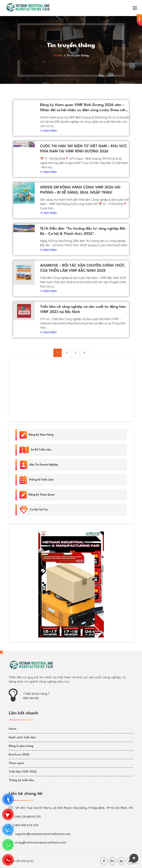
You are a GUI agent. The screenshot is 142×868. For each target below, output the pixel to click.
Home (58, 55)
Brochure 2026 (19, 755)
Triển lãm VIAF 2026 (23, 772)
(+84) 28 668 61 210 (27, 817)
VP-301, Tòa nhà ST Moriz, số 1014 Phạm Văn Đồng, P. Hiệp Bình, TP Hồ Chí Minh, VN (74, 808)
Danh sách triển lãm (22, 737)
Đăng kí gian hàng (21, 746)
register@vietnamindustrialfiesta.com (43, 834)
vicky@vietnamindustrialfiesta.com (41, 842)
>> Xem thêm (48, 131)
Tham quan (16, 763)
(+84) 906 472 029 (26, 825)
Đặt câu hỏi (31, 698)
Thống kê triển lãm (21, 780)
